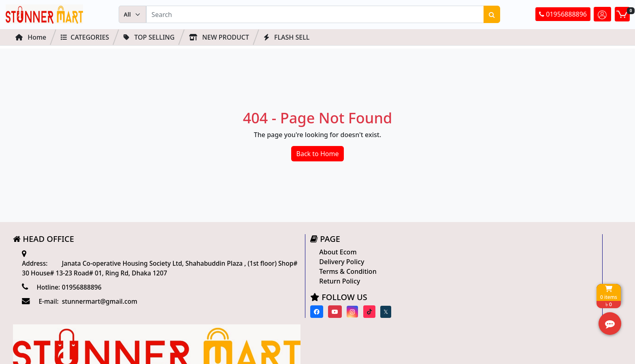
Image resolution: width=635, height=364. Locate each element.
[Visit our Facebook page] (226, 314)
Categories (85, 38)
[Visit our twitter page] (295, 314)
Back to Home (318, 156)
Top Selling (149, 38)
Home (31, 38)
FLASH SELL (287, 38)
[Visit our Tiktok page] (278, 314)
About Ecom (247, 254)
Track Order (453, 285)
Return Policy (249, 283)
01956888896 (563, 15)
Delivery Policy (251, 264)
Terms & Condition (257, 273)
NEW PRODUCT (219, 38)
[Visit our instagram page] (262, 314)
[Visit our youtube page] (244, 314)
